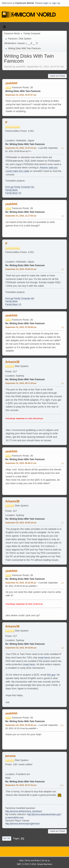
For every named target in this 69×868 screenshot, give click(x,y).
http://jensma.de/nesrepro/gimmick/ (23, 824)
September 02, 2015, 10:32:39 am (21, 583)
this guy (51, 675)
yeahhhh (11, 83)
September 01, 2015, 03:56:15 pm (21, 269)
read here (44, 658)
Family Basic (12, 190)
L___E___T (31, 43)
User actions (57, 76)
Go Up (7, 839)
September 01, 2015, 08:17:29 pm (21, 383)
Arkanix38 (12, 362)
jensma (10, 756)
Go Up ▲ (46, 860)
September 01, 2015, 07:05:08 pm (21, 327)
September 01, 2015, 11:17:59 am (21, 216)
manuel (21, 43)
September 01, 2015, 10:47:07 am (21, 95)
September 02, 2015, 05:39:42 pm (21, 725)
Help (21, 860)
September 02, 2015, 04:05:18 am (21, 523)
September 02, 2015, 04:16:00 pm (21, 648)
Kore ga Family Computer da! (20, 187)
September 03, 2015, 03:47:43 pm (21, 785)
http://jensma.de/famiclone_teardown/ (24, 811)
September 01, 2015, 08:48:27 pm (21, 463)
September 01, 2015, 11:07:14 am (21, 148)
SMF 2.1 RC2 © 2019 (26, 864)
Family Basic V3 (13, 193)
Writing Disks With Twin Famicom (23, 91)
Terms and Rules (32, 860)
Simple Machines (45, 864)
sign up (56, 3)
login (46, 3)
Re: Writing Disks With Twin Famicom (25, 144)
